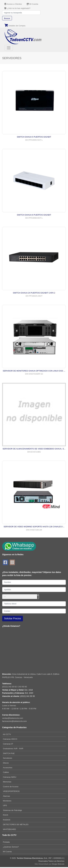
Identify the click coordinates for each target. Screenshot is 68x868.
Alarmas (6, 796)
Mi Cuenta (7, 852)
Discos (6, 763)
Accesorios (8, 768)
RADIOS (7, 820)
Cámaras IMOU (10, 777)
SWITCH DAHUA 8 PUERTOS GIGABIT (34, 215)
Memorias (7, 782)
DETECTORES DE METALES (16, 824)
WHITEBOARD (9, 829)
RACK (6, 815)
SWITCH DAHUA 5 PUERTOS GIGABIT (34, 137)
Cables (6, 772)
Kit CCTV (7, 734)
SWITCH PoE (9, 753)
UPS (5, 805)
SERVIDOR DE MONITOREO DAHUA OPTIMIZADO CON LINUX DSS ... (34, 371)
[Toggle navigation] (9, 48)
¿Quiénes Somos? (11, 847)
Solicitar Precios (13, 618)
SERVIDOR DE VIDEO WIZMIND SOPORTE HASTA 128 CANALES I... (34, 527)
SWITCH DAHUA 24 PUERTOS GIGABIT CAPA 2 (34, 293)
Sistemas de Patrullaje (12, 810)
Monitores (7, 801)
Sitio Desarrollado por (49, 864)
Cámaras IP (8, 744)
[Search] (21, 13)
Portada (6, 842)
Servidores (7, 758)
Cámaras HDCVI (10, 739)
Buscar (7, 18)
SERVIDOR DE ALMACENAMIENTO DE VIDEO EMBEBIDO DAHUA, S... (34, 449)
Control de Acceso (11, 787)
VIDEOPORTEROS (11, 791)
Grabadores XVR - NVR (13, 749)
